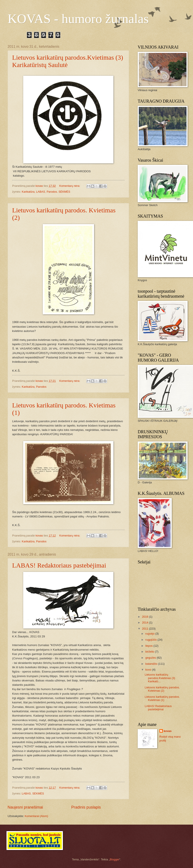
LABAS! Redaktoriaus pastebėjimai (59, 565)
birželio (150, 652)
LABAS (41, 192)
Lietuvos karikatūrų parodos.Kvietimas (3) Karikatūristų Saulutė (68, 61)
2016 (146, 617)
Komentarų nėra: (70, 186)
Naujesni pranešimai (25, 807)
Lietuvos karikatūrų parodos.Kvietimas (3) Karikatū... (160, 678)
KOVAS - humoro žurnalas (78, 19)
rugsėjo (150, 634)
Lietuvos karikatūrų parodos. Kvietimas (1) (162, 698)
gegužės (151, 658)
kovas (168, 731)
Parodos (52, 192)
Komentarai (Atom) (36, 816)
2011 (146, 629)
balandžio (152, 664)
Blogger (114, 859)
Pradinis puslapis (86, 807)
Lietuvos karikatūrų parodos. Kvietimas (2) (162, 689)
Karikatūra (28, 192)
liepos (149, 646)
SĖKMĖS (64, 192)
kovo (149, 670)
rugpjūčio (151, 640)
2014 (146, 623)
